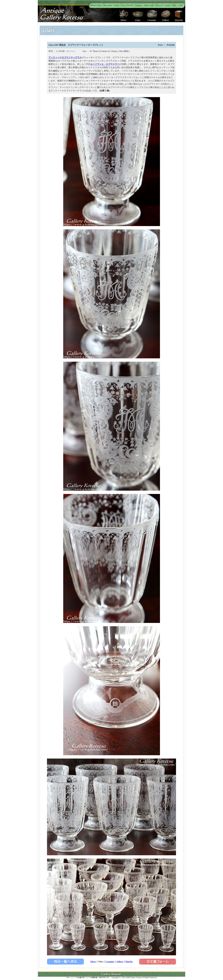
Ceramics (110, 962)
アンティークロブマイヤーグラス (65, 57)
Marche (129, 962)
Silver (93, 962)
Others (120, 962)
